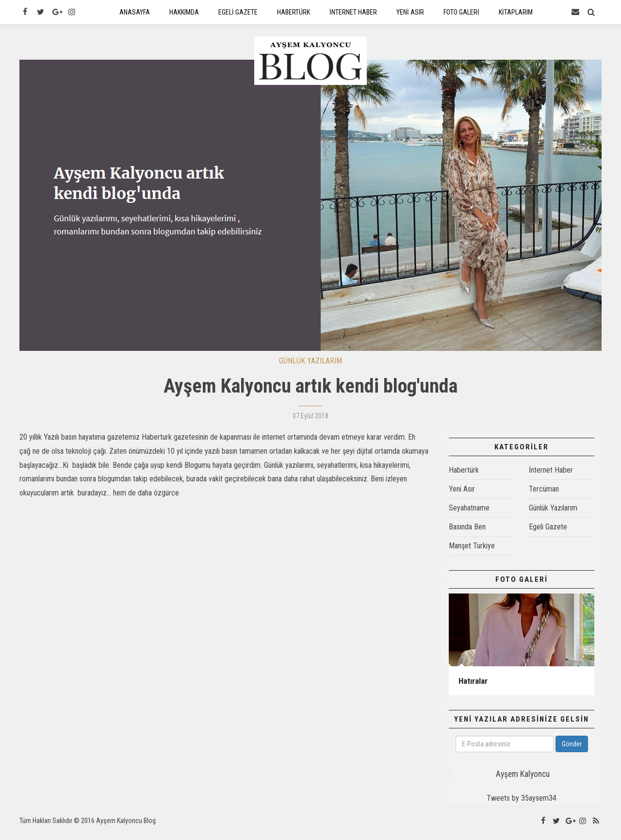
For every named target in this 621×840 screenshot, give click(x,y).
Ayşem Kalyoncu (523, 781)
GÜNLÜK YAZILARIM (310, 368)
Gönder (572, 751)
